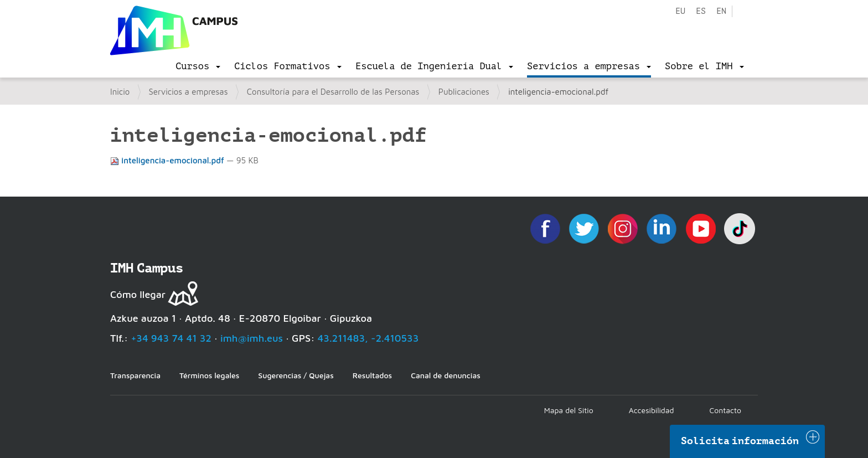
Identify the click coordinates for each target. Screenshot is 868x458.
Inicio (120, 92)
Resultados (372, 375)
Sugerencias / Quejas (296, 375)
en (721, 11)
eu (680, 11)
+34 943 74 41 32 (171, 338)
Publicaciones (464, 92)
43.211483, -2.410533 (368, 338)
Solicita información (740, 441)
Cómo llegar (138, 294)
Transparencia (135, 375)
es (701, 11)
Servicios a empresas (188, 92)
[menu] (198, 66)
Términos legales (209, 375)
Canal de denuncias (446, 375)
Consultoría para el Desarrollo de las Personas (333, 92)
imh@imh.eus (252, 338)
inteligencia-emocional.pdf (168, 160)
